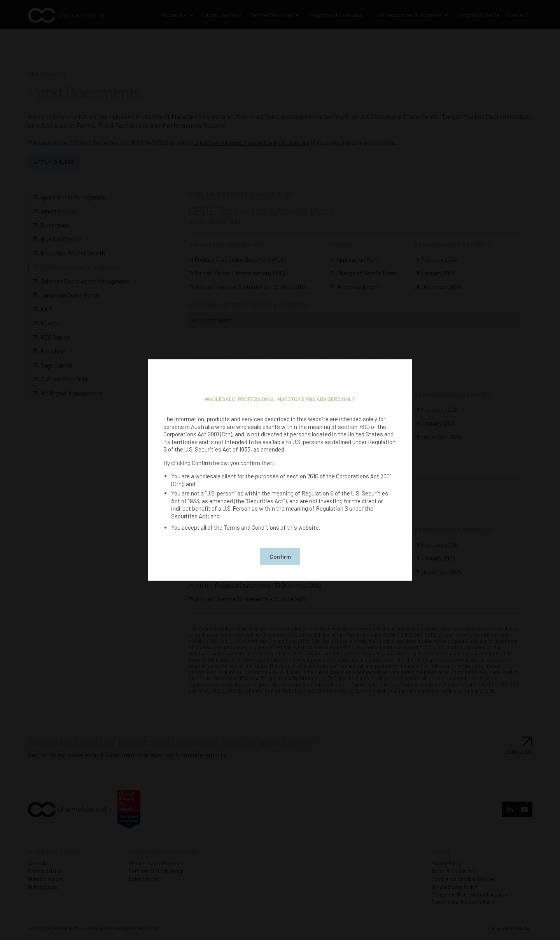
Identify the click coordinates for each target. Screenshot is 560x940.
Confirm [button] (280, 557)
